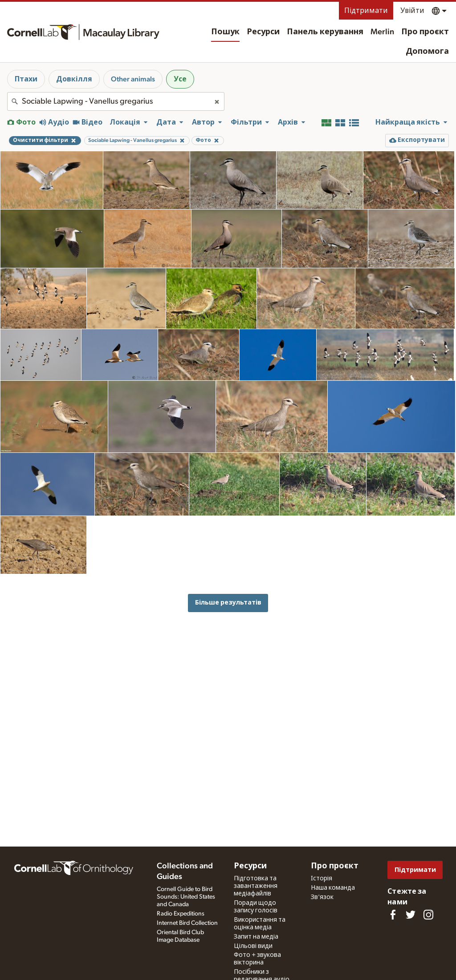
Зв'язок (322, 897)
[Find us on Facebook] (393, 915)
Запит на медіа (256, 937)
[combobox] (116, 101)
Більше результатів (228, 603)
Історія (322, 879)
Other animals (133, 79)
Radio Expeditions (181, 914)
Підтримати (366, 11)
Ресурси (263, 32)
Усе (180, 79)
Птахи (26, 79)
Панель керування (325, 32)
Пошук (225, 32)
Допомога (427, 52)
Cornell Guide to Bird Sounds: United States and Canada (186, 897)
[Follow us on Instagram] (428, 915)
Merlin (382, 32)
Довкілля (74, 79)
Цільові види (253, 946)
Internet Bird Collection (187, 923)
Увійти (412, 11)
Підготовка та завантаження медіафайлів (256, 886)
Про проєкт (425, 32)
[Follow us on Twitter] (411, 915)
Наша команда (333, 888)
